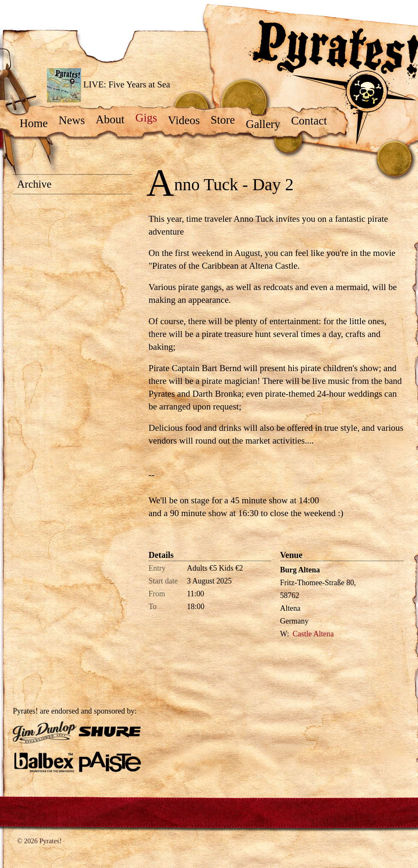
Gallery (267, 124)
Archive (34, 184)
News (76, 120)
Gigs (150, 118)
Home (38, 123)
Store (227, 120)
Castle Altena (313, 634)
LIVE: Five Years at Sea (109, 85)
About (114, 119)
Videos (188, 120)
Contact (313, 121)
